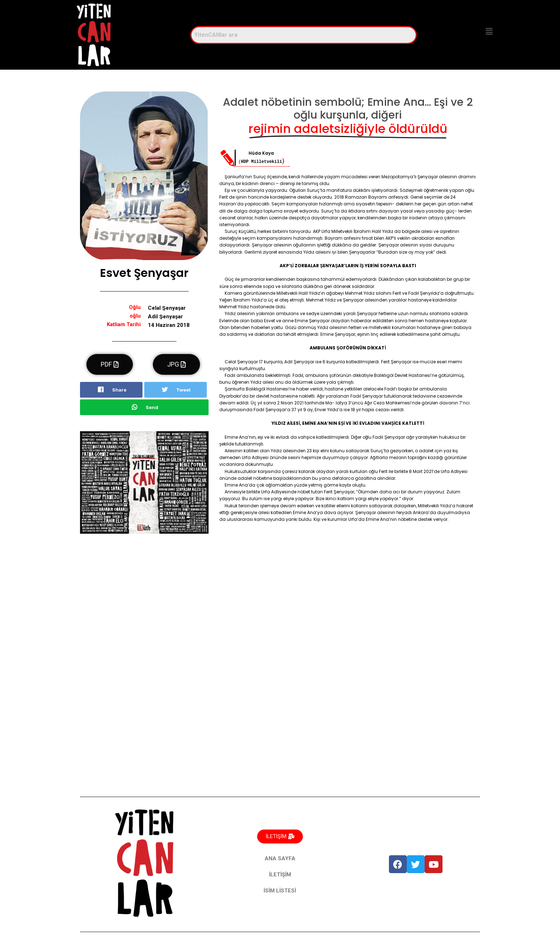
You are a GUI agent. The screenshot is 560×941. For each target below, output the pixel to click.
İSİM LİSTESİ (280, 891)
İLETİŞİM (280, 875)
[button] (489, 31)
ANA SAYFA (280, 858)
